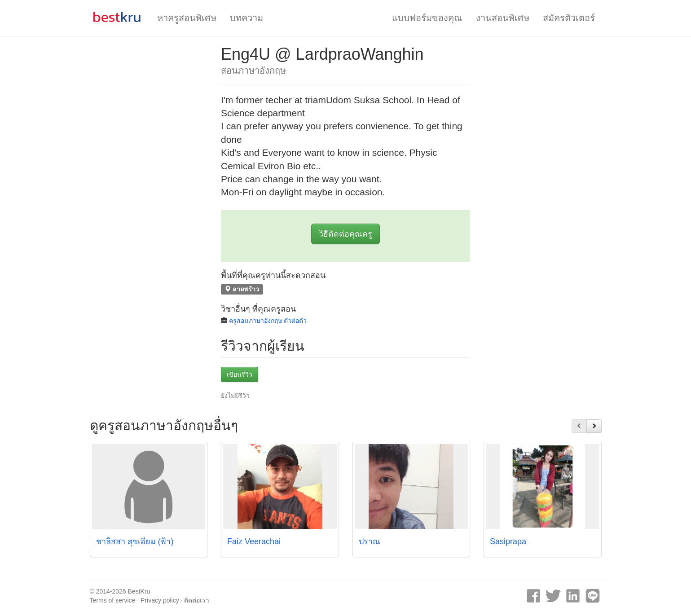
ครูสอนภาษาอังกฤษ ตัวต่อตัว (268, 321)
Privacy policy (160, 600)
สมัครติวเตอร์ (569, 18)
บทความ (246, 18)
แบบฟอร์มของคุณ (427, 18)
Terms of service (113, 600)
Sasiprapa (508, 541)
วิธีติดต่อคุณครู (345, 234)
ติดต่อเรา (197, 600)
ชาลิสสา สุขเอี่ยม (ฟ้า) (135, 541)
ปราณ (370, 541)
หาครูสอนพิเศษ (187, 18)
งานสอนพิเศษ (503, 18)
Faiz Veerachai (254, 541)
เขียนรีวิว (240, 374)
